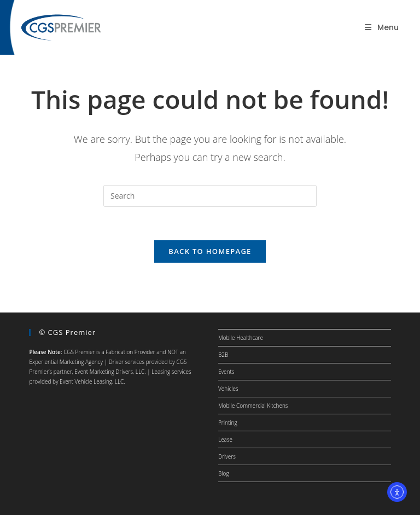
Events (226, 372)
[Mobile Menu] (382, 27)
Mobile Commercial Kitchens (253, 406)
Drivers (227, 456)
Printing (228, 423)
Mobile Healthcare (241, 338)
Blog (224, 473)
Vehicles (228, 389)
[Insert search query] (210, 196)
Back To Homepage (210, 251)
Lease (225, 439)
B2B (223, 355)
